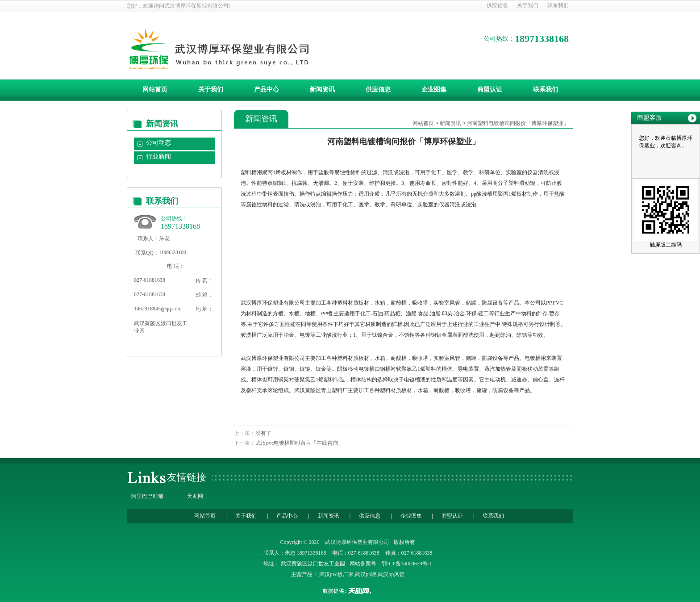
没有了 (263, 433)
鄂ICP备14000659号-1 (407, 564)
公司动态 (158, 143)
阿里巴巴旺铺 (147, 496)
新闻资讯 (322, 90)
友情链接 (187, 477)
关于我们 (528, 5)
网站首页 (155, 90)
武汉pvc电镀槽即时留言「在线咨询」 (299, 443)
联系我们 (558, 5)
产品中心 (267, 90)
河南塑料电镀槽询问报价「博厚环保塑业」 (518, 123)
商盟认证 (490, 90)
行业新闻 (158, 157)
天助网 (195, 496)
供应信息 (497, 5)
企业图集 (434, 90)
